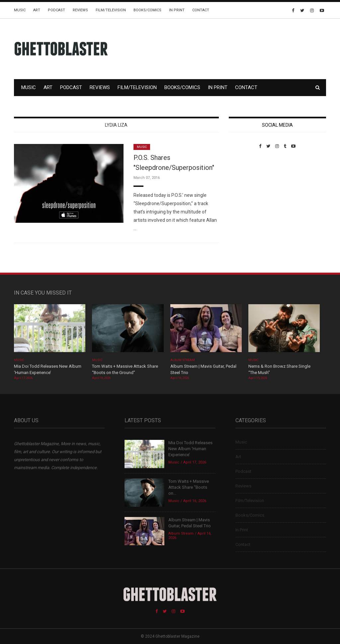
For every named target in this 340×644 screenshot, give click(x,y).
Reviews (80, 10)
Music (20, 10)
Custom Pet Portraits (248, 194)
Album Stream (183, 360)
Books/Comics (147, 10)
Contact (201, 10)
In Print (177, 10)
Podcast (56, 10)
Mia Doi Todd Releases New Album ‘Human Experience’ (190, 449)
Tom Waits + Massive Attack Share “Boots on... (189, 487)
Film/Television (111, 10)
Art (37, 10)
